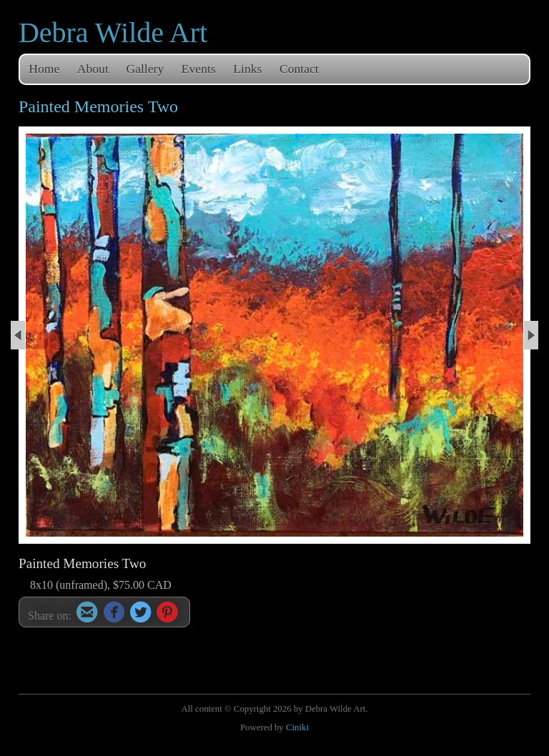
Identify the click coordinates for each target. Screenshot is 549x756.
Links (247, 69)
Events (199, 69)
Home (44, 69)
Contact (299, 69)
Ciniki (297, 727)
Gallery (145, 69)
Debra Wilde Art (113, 33)
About (93, 69)
